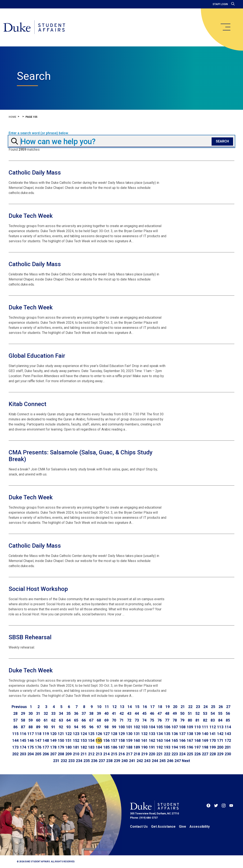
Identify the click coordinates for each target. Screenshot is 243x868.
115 (15, 734)
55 (220, 713)
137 (182, 734)
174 (23, 747)
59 (31, 720)
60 (38, 720)
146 (31, 740)
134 (160, 734)
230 (228, 754)
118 (38, 734)
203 (23, 754)
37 (84, 713)
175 (31, 747)
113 (220, 727)
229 (220, 754)
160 (137, 740)
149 (53, 740)
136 (175, 734)
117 (31, 734)
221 (160, 754)
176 (38, 747)
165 (175, 740)
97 (99, 727)
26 (221, 707)
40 (106, 713)
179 (61, 747)
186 (114, 747)
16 (145, 707)
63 (61, 720)
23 (198, 707)
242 (140, 761)
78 (175, 720)
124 (84, 734)
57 (15, 720)
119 (46, 734)
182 (84, 747)
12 (114, 707)
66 (84, 720)
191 (152, 747)
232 (64, 761)
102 (137, 727)
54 (213, 713)
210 (76, 754)
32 (46, 713)
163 (160, 740)
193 (167, 747)
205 (38, 754)
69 (106, 720)
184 (99, 747)
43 (129, 713)
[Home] (34, 27)
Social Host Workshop (38, 589)
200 (220, 747)
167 (190, 740)
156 (106, 740)
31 (38, 713)
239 (117, 761)
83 (213, 720)
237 (102, 761)
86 (15, 727)
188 (129, 747)
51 (190, 713)
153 (84, 740)
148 (46, 740)
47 (160, 713)
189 (137, 747)
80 (190, 720)
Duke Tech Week (31, 216)
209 (68, 754)
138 (190, 734)
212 (91, 754)
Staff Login (220, 4)
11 (107, 707)
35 (68, 713)
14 (130, 707)
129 (122, 734)
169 (205, 740)
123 (76, 734)
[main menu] (225, 27)
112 (213, 727)
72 (129, 720)
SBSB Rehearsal (30, 637)
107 (175, 727)
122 (68, 734)
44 (137, 713)
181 (76, 747)
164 (167, 740)
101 (129, 727)
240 (125, 761)
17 (152, 707)
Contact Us (139, 827)
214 (106, 754)
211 (84, 754)
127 (106, 734)
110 (197, 727)
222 (167, 754)
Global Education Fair (37, 356)
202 (15, 754)
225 (190, 754)
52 (197, 713)
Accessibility (200, 827)
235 (87, 761)
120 (53, 734)
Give (183, 827)
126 (99, 734)
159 (129, 740)
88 (31, 727)
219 (144, 754)
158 (122, 740)
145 (23, 740)
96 (91, 727)
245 (162, 761)
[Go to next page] (186, 761)
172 (228, 740)
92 (61, 727)
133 (152, 734)
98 (106, 727)
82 (205, 720)
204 (31, 754)
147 (38, 740)
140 (205, 734)
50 (182, 713)
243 (147, 761)
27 (228, 707)
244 (155, 761)
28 (15, 713)
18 (160, 707)
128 (114, 734)
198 (205, 747)
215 (114, 754)
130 (129, 734)
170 (213, 740)
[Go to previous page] (19, 707)
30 (31, 713)
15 (137, 707)
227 (205, 754)
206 (46, 754)
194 (175, 747)
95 (84, 727)
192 (160, 747)
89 (38, 727)
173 (15, 747)
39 (99, 713)
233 (71, 761)
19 (168, 707)
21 (183, 707)
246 (170, 761)
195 (182, 747)
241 (132, 761)
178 (53, 747)
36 (76, 713)
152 (76, 740)
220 (152, 754)
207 (53, 754)
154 (91, 740)
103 (144, 727)
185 (106, 747)
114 (228, 727)
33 (53, 713)
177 (46, 747)
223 (175, 754)
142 (220, 734)
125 (91, 734)
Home (12, 117)
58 (23, 720)
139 (197, 734)
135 (167, 734)
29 (23, 713)
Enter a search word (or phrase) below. (39, 133)
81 (197, 720)
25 (213, 707)
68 (99, 720)
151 (68, 740)
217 (129, 754)
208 (61, 754)
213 (99, 754)
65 (76, 720)
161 (144, 740)
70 (114, 720)
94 (76, 727)
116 (23, 734)
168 (197, 740)
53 (205, 713)
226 (197, 754)
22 (190, 707)
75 (152, 720)
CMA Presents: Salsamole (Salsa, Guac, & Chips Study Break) (81, 456)
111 (205, 727)
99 (114, 727)
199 (213, 747)
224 (182, 754)
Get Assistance (163, 827)
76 (160, 720)
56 (228, 713)
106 (167, 727)
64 (68, 720)
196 (190, 747)
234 (79, 761)
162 (152, 740)
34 (61, 713)
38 (91, 713)
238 (109, 761)
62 (53, 720)
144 (15, 740)
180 (68, 747)
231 (56, 761)
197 (197, 747)
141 (213, 734)
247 (178, 761)
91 (53, 727)
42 (122, 713)
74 (144, 720)
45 (144, 713)
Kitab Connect (28, 404)
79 (182, 720)
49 (175, 713)
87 (23, 727)
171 (220, 740)
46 (152, 713)
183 (91, 747)
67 (91, 720)
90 (46, 727)
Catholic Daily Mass (35, 173)
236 (94, 761)
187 (122, 747)
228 (213, 754)
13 (122, 707)
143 (228, 734)
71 (122, 720)
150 (61, 740)
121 (61, 734)
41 (114, 713)
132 (144, 734)
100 (122, 727)
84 (220, 720)
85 (228, 720)
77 (167, 720)
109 (190, 727)
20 (175, 707)
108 (182, 727)
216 (122, 754)
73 (137, 720)
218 (137, 754)
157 (114, 740)
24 (205, 707)
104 (152, 727)
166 (182, 740)
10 (99, 707)
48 (167, 713)
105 (160, 727)
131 (137, 734)
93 (68, 727)
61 (46, 720)
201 (228, 747)
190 (144, 747)
